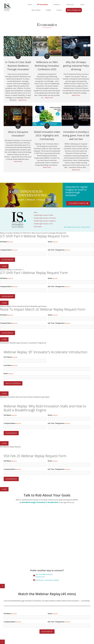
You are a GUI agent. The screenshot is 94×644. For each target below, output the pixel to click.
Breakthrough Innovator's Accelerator (45, 218)
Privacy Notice (86, 227)
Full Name (7, 242)
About (36, 212)
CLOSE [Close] (4, 266)
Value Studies (38, 227)
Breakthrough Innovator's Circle (43, 224)
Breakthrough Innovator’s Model (43, 215)
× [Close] (2, 586)
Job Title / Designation (59, 250)
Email (53, 242)
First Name (11, 357)
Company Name (9, 250)
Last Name (11, 365)
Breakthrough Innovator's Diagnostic (45, 221)
